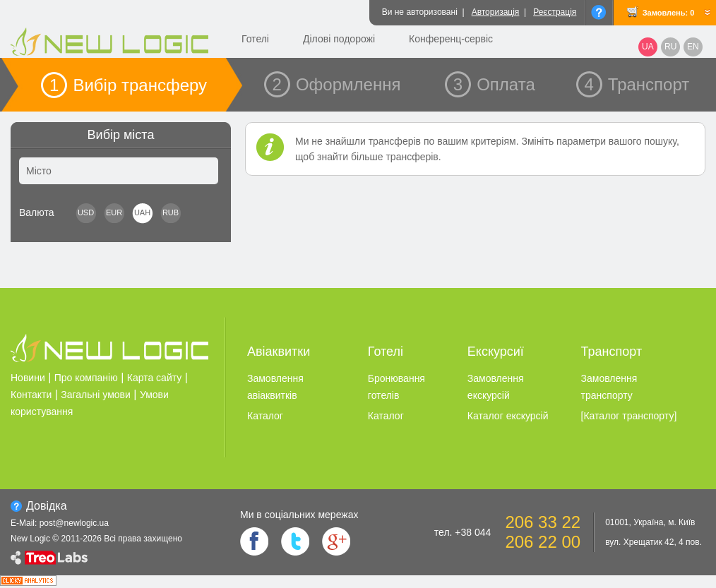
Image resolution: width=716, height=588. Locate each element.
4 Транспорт (637, 84)
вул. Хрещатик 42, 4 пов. (654, 542)
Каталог (265, 416)
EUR (114, 212)
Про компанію (86, 378)
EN (693, 47)
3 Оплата (494, 84)
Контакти (31, 395)
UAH (142, 212)
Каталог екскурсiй (508, 416)
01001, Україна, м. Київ (650, 522)
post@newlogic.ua (74, 523)
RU (670, 47)
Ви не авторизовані (420, 12)
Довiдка (47, 506)
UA (648, 47)
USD (86, 212)
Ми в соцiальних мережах (299, 515)
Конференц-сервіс (451, 39)
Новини (28, 378)
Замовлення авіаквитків (275, 387)
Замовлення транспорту (609, 387)
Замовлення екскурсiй (496, 387)
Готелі (255, 39)
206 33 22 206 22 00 (543, 532)
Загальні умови (96, 395)
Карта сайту (155, 378)
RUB (171, 212)
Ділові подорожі (339, 39)
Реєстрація (555, 12)
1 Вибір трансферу (128, 85)
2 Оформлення (337, 84)
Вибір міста (121, 135)
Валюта (37, 212)
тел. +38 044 (463, 532)
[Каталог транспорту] (629, 416)
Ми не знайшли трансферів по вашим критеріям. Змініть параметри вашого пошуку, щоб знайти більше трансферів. (487, 149)
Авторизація (496, 12)
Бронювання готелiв (396, 387)
